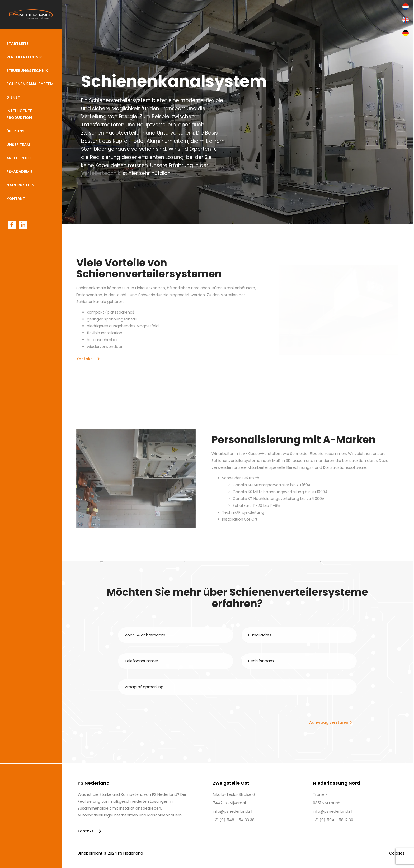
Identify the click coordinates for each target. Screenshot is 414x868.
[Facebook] (12, 225)
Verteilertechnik (101, 173)
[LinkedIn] (23, 225)
